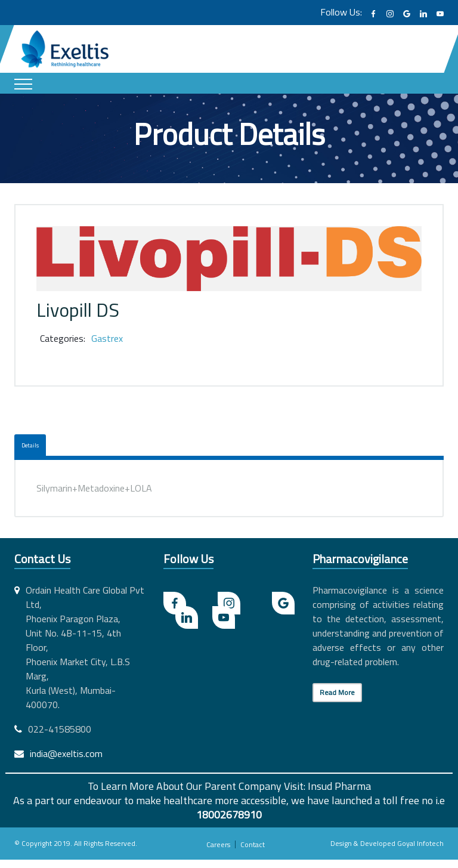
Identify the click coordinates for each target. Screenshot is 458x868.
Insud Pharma (339, 786)
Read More (337, 692)
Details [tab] (30, 445)
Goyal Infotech (420, 843)
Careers (218, 844)
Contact (253, 844)
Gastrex (107, 338)
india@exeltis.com (66, 753)
